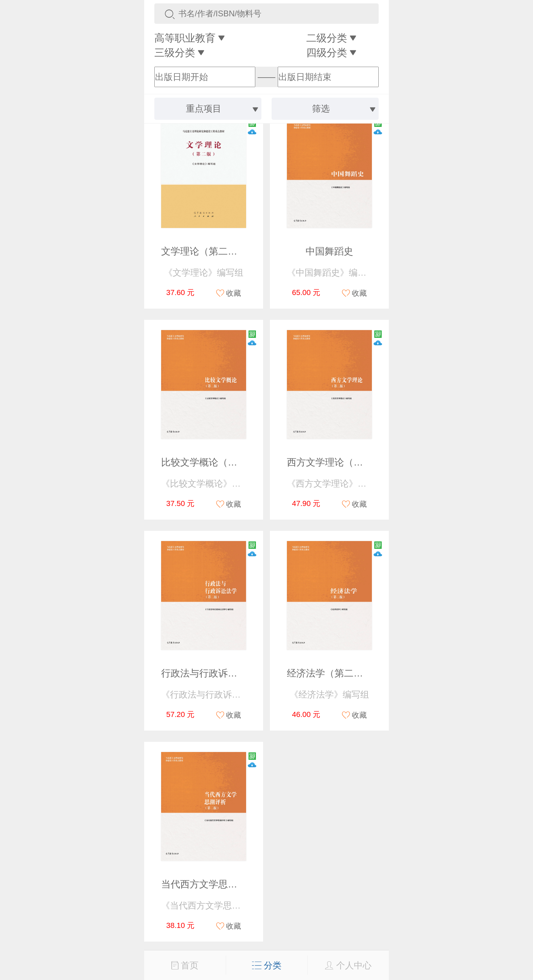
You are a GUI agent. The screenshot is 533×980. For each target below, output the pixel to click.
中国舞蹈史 (329, 251)
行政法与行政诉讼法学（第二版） (233, 673)
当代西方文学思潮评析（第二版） (233, 884)
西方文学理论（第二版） (339, 462)
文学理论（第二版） (204, 251)
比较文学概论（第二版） (213, 462)
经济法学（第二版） (330, 673)
